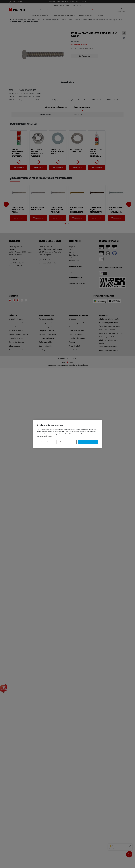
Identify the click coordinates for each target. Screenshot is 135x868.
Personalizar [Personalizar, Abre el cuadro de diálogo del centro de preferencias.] (46, 442)
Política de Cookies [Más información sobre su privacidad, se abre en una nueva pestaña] (47, 436)
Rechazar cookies (66, 442)
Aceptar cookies (88, 442)
